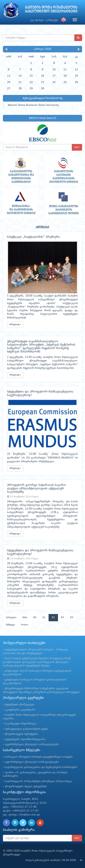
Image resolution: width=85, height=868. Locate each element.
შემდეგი (10, 625)
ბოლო (25, 625)
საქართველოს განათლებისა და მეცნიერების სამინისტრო (41, 767)
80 (35, 618)
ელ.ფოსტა (37, 20)
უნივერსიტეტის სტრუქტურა (21, 734)
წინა (25, 618)
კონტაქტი (52, 20)
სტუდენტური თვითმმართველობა (25, 739)
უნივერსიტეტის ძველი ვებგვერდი (26, 786)
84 (72, 618)
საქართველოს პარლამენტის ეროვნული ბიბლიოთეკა (38, 781)
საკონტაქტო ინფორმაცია (21, 724)
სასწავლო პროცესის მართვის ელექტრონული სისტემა (39, 757)
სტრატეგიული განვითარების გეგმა (26, 729)
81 (44, 618)
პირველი (11, 618)
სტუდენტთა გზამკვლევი (20, 705)
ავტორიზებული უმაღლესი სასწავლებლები (32, 744)
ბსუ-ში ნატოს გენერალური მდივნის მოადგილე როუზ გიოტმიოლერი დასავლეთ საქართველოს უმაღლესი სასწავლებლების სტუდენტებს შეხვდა (37, 662)
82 (53, 618)
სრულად (15, 324)
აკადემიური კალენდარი (20, 710)
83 (62, 618)
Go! (77, 147)
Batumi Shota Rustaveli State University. (34, 105)
